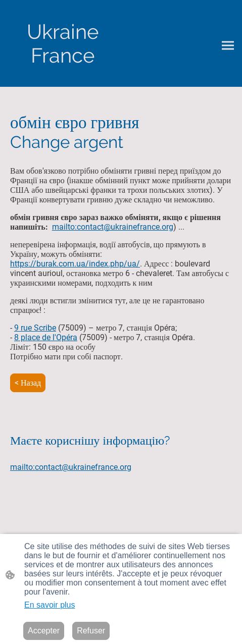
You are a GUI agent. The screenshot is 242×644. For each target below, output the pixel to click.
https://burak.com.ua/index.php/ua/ (75, 264)
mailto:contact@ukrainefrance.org (113, 227)
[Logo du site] (63, 43)
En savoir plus (50, 605)
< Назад (28, 383)
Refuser (91, 631)
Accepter (44, 631)
